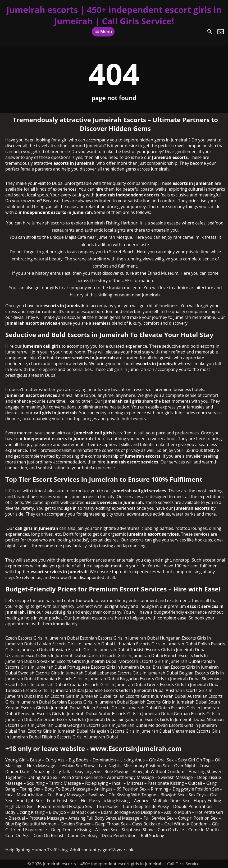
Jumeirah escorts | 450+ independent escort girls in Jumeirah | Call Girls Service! (114, 15)
